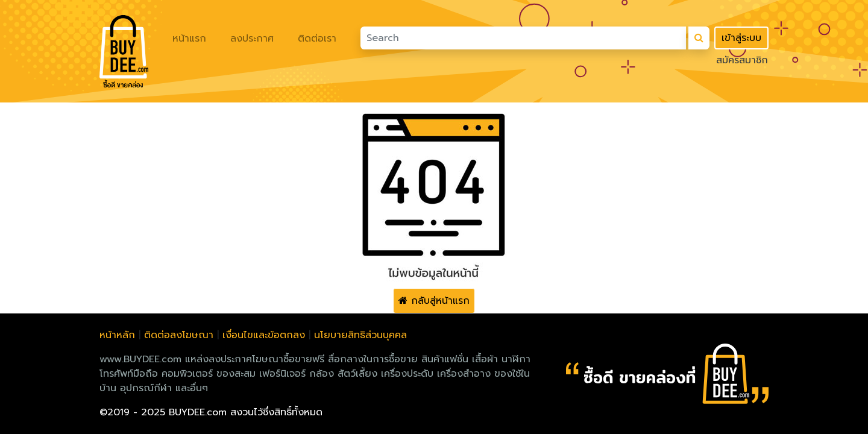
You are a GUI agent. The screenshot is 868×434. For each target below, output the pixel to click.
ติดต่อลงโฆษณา (179, 335)
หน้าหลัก (117, 335)
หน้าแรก (189, 39)
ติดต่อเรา (317, 39)
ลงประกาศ (252, 39)
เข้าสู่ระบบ (741, 38)
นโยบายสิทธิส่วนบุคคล (360, 335)
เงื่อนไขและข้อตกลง (264, 335)
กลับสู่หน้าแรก (434, 301)
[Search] (523, 38)
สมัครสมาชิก (742, 60)
